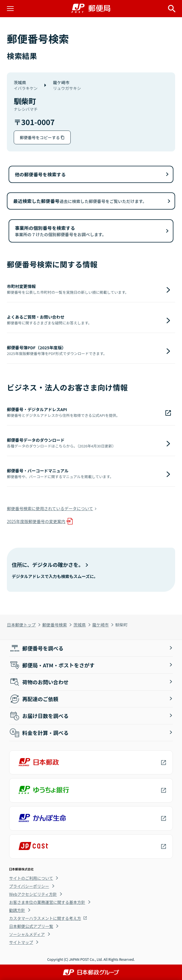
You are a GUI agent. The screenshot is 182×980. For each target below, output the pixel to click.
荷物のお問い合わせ (39, 682)
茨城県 (80, 625)
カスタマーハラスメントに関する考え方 (45, 918)
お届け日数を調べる (39, 716)
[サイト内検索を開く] (172, 9)
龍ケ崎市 (100, 625)
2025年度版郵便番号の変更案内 (36, 521)
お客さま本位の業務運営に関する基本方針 (47, 902)
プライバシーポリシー (29, 886)
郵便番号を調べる (36, 648)
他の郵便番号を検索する (40, 174)
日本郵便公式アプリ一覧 (31, 926)
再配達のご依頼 (34, 699)
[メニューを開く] (10, 9)
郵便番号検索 (54, 625)
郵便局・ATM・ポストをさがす (52, 665)
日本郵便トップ (21, 625)
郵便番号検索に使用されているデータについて (50, 508)
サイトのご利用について (31, 878)
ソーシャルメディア (27, 934)
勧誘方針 (17, 910)
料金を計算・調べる (39, 733)
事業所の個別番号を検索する (61, 231)
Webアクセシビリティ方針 (33, 894)
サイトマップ (21, 942)
